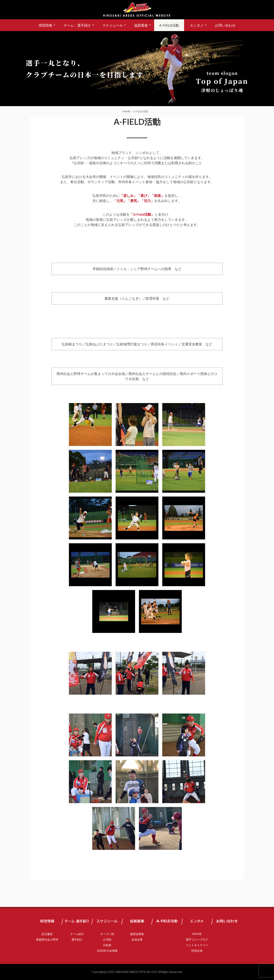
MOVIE (197, 934)
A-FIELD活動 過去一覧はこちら (137, 866)
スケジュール (113, 25)
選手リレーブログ (197, 939)
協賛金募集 (137, 934)
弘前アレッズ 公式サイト (137, 10)
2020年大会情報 (107, 951)
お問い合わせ (225, 25)
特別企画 (197, 951)
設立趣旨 (47, 934)
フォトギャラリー (197, 945)
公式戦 (107, 939)
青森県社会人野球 (47, 939)
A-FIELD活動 (169, 25)
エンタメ (197, 25)
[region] (137, 69)
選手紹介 (77, 939)
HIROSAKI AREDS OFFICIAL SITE (136, 972)
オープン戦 (107, 934)
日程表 (107, 945)
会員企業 (137, 939)
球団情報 (45, 25)
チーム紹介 (77, 934)
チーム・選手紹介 (77, 25)
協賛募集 (141, 25)
